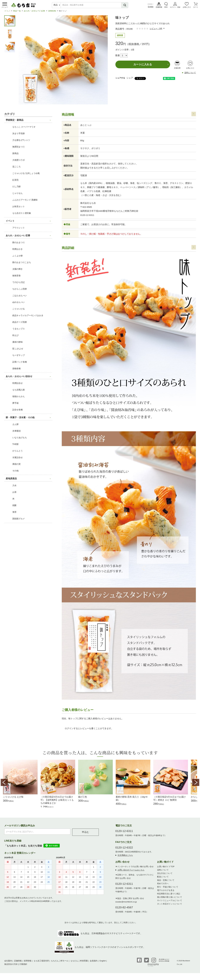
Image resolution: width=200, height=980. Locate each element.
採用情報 (28, 964)
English (151, 7)
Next (196, 784)
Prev (4, 784)
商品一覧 (17, 12)
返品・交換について (166, 883)
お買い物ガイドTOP (166, 869)
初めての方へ (163, 886)
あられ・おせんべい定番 (34, 12)
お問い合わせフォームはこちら (131, 873)
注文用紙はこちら (125, 858)
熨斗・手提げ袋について (168, 890)
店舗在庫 (177, 70)
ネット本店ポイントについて (170, 907)
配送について (163, 880)
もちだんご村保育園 (79, 964)
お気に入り (187, 7)
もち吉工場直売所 (41, 964)
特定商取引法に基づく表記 (169, 896)
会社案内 (8, 964)
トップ (7, 12)
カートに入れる (143, 66)
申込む (85, 835)
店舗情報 (159, 7)
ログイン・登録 (175, 7)
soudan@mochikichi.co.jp (126, 905)
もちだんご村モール (60, 964)
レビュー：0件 (156, 30)
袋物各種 (52, 12)
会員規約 (94, 964)
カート (196, 7)
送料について (190, 75)
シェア (130, 80)
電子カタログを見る (166, 893)
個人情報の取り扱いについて (170, 900)
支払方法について (165, 876)
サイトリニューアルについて (170, 903)
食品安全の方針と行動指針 (16, 967)
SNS (166, 7)
